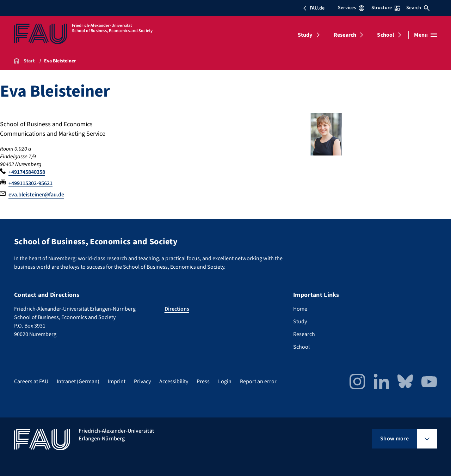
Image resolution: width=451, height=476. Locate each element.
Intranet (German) (78, 382)
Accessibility (174, 382)
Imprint (117, 382)
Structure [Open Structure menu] (385, 8)
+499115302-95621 (30, 183)
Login (225, 382)
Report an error (258, 382)
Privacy (142, 382)
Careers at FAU (31, 382)
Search (418, 8)
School (386, 35)
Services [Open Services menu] (351, 8)
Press (203, 382)
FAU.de (314, 8)
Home (300, 309)
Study (305, 35)
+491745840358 (27, 172)
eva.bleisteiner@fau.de (36, 195)
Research (345, 35)
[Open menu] (425, 35)
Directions (177, 309)
